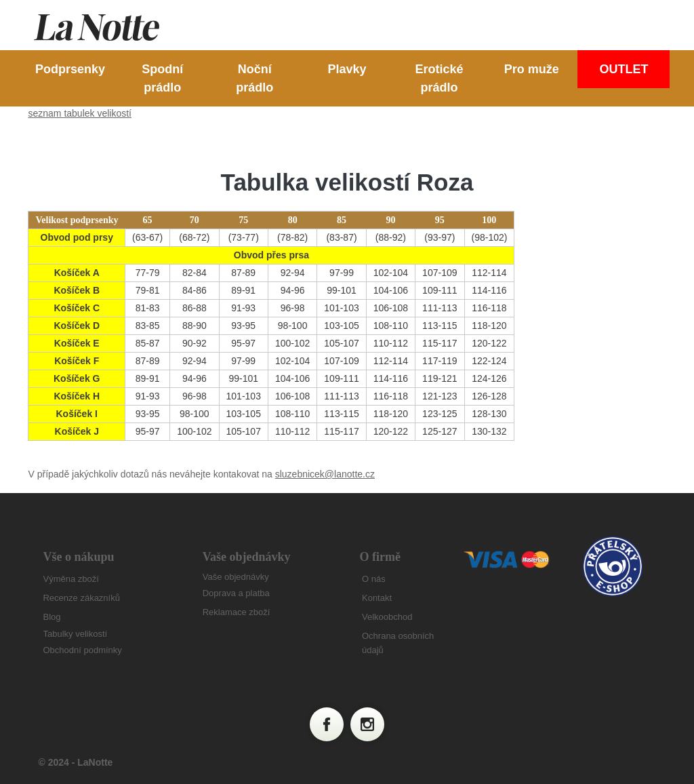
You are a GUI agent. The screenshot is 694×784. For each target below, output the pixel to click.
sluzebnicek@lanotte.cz (325, 474)
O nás (374, 579)
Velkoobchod (387, 617)
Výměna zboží (70, 579)
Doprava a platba (236, 593)
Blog (52, 617)
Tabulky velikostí (75, 634)
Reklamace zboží (237, 612)
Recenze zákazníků (81, 598)
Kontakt (377, 598)
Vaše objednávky (236, 577)
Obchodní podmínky (82, 650)
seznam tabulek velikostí (80, 113)
